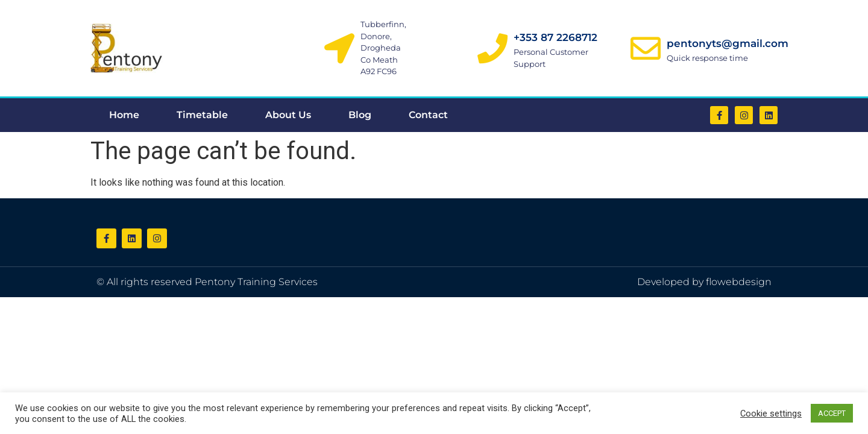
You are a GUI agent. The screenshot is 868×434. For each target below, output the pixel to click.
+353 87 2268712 (555, 37)
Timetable (202, 115)
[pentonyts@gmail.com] (646, 48)
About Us (288, 115)
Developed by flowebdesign (704, 282)
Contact (428, 115)
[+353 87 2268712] (492, 48)
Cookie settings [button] (771, 414)
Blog (360, 115)
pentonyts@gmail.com (728, 43)
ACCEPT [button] (832, 413)
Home (124, 115)
